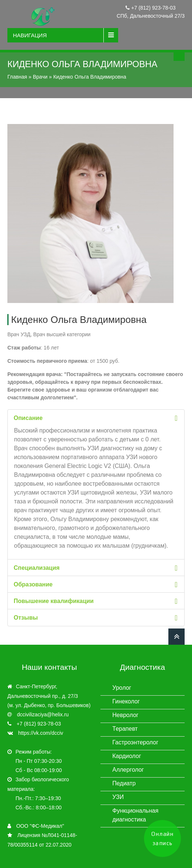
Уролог (122, 688)
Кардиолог (127, 756)
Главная (17, 77)
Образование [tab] (97, 584)
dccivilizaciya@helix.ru (43, 714)
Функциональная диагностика (135, 815)
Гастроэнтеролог (135, 742)
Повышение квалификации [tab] (97, 601)
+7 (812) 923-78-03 (152, 8)
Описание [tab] (97, 418)
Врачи (40, 77)
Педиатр (124, 783)
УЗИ (118, 797)
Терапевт (125, 729)
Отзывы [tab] (97, 618)
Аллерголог (128, 770)
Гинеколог (126, 701)
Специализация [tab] (97, 568)
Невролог (125, 715)
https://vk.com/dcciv (41, 733)
